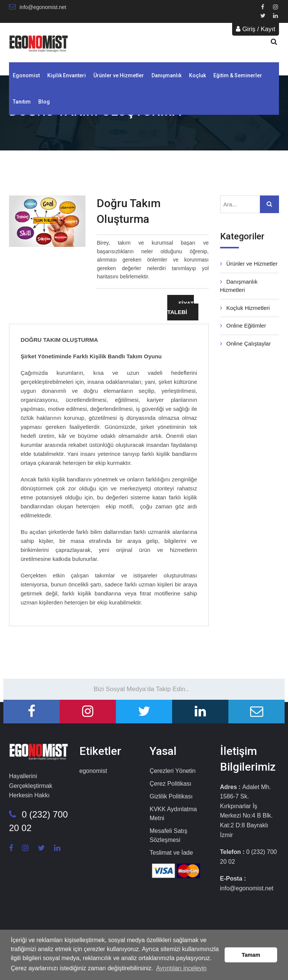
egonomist (93, 771)
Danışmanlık (166, 75)
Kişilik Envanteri (67, 75)
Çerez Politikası (170, 784)
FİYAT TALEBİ (181, 308)
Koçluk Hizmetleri (245, 308)
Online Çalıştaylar (245, 343)
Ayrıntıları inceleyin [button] (181, 968)
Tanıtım (22, 102)
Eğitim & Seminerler (238, 75)
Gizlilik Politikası (171, 796)
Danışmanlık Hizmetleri (239, 286)
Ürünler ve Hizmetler (119, 75)
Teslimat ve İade (171, 853)
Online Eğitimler (243, 325)
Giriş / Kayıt (256, 29)
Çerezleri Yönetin (172, 771)
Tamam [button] (251, 955)
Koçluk (197, 75)
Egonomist (26, 75)
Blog (44, 102)
